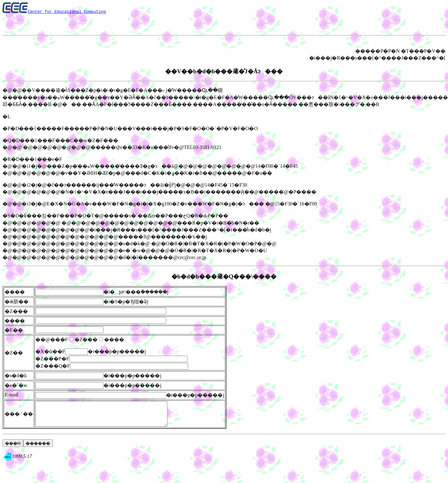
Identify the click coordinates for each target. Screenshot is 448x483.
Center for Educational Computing (67, 11)
